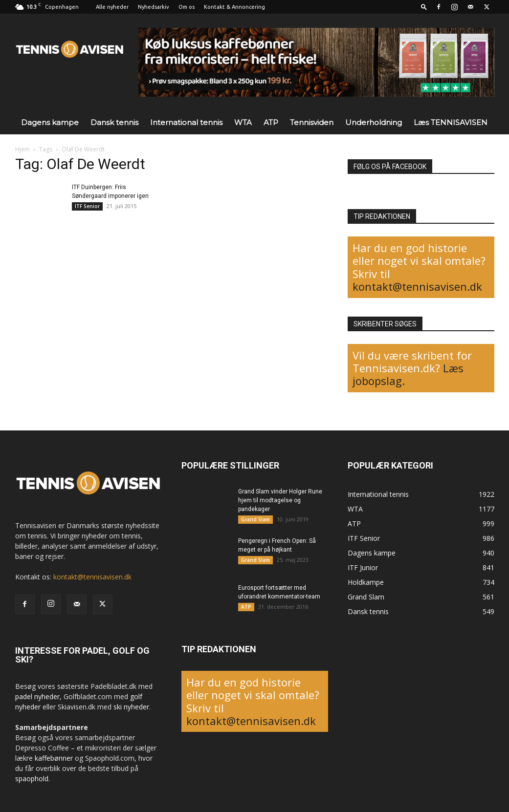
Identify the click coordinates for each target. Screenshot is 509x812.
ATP (271, 122)
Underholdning (374, 122)
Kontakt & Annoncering (234, 7)
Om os (187, 7)
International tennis (186, 122)
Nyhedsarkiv (154, 7)
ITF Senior (87, 206)
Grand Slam (255, 519)
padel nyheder (37, 696)
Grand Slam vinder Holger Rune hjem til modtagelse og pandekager (280, 500)
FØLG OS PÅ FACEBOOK (390, 167)
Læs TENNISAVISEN (451, 122)
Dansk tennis (114, 122)
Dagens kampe (50, 122)
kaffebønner (54, 758)
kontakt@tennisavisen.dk (417, 286)
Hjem (22, 149)
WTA (243, 122)
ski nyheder (131, 707)
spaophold (32, 779)
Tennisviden (312, 122)
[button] (424, 7)
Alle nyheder (112, 7)
